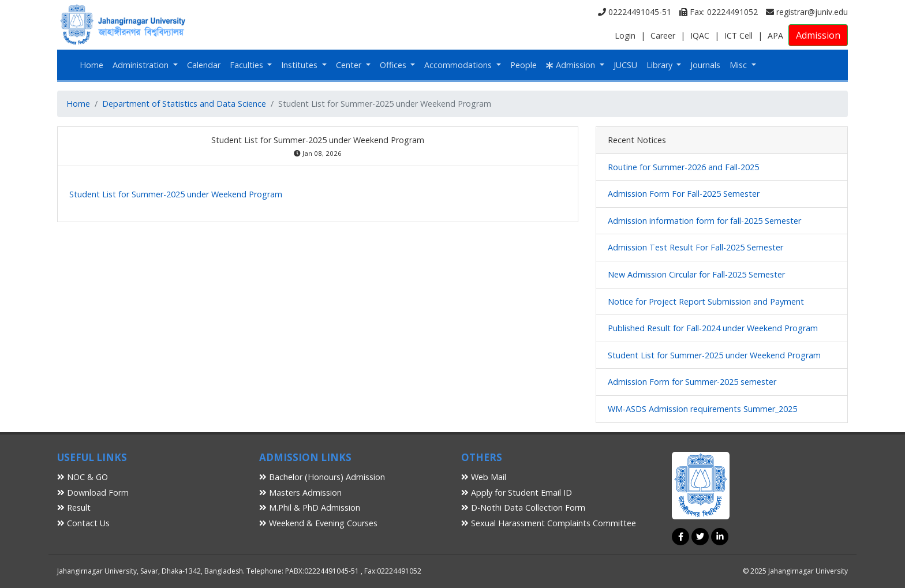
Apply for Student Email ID (517, 493)
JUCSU (625, 65)
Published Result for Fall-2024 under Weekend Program (713, 328)
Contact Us (83, 523)
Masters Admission (300, 493)
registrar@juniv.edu (807, 12)
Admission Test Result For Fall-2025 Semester (695, 247)
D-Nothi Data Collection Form (523, 508)
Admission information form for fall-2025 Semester (704, 221)
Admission (818, 35)
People (523, 65)
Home (91, 65)
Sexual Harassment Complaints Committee (549, 523)
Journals (705, 65)
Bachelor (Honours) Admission (322, 477)
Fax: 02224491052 (719, 12)
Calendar (204, 65)
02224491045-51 (635, 12)
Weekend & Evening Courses (318, 523)
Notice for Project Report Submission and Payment (706, 302)
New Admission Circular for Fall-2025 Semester (696, 274)
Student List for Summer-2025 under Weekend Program (176, 194)
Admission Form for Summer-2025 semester (692, 382)
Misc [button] (739, 65)
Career (663, 35)
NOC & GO (83, 477)
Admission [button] (572, 65)
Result (74, 508)
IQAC (700, 35)
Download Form (93, 493)
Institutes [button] (300, 65)
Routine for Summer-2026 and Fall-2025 (683, 167)
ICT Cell (738, 35)
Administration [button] (142, 65)
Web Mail (484, 477)
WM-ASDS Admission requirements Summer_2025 (702, 409)
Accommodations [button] (459, 65)
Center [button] (350, 65)
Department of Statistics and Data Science (184, 104)
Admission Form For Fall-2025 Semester (684, 194)
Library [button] (661, 65)
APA (775, 35)
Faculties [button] (248, 65)
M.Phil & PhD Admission (310, 508)
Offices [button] (394, 65)
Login (625, 35)
